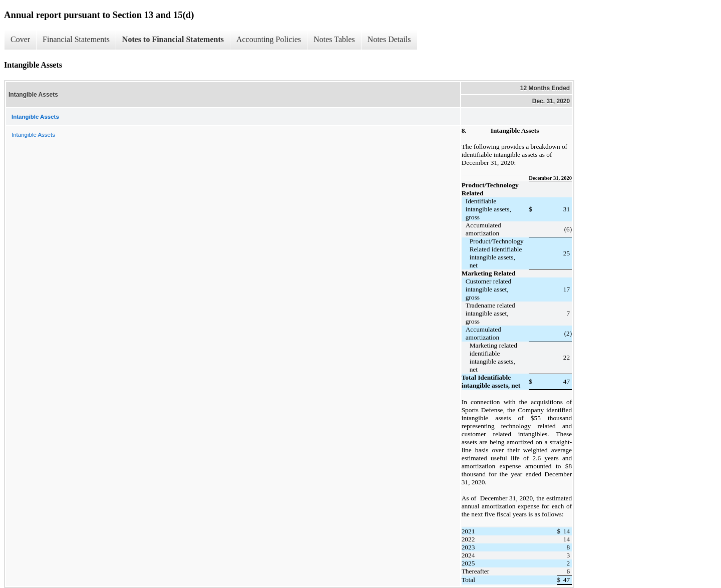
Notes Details (389, 39)
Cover (20, 39)
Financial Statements (76, 39)
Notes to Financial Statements (173, 39)
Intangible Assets (33, 135)
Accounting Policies (269, 39)
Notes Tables (334, 39)
